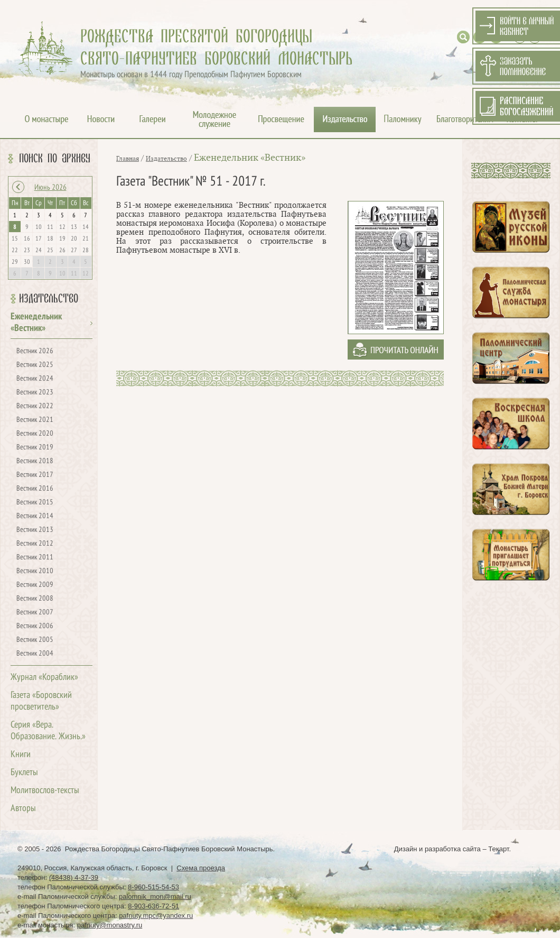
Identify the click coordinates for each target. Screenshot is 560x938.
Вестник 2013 (35, 530)
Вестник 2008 (35, 599)
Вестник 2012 (35, 544)
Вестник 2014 (35, 516)
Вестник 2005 (35, 640)
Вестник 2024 (35, 379)
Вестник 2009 (35, 585)
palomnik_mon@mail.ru (155, 896)
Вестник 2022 (35, 406)
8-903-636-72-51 (153, 906)
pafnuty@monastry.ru (110, 925)
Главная (128, 159)
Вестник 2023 (35, 393)
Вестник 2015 (35, 503)
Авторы (23, 809)
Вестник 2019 (35, 448)
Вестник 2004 (35, 654)
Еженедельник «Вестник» (250, 158)
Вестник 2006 (35, 626)
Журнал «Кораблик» (44, 678)
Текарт (498, 849)
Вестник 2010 (35, 571)
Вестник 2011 (35, 558)
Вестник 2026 (35, 351)
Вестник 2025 (35, 365)
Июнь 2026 (50, 188)
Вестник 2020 (35, 434)
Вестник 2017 (35, 475)
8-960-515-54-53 (153, 887)
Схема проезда (201, 868)
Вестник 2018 (35, 461)
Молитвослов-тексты (45, 791)
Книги (21, 755)
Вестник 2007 (35, 613)
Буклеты (24, 773)
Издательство (49, 299)
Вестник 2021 (35, 420)
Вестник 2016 (35, 489)
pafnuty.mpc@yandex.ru (156, 916)
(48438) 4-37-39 (74, 877)
